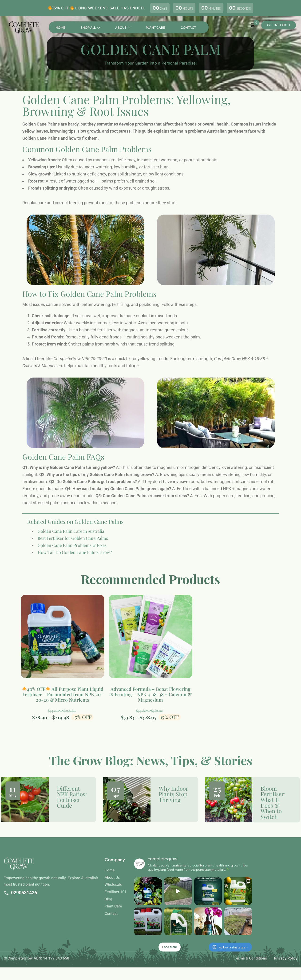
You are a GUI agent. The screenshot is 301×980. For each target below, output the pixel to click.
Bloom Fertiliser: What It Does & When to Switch (273, 802)
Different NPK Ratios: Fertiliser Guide (72, 797)
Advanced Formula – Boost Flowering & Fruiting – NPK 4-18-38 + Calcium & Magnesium (150, 694)
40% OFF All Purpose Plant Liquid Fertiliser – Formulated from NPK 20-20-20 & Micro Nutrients (63, 694)
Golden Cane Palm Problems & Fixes (72, 550)
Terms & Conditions (250, 958)
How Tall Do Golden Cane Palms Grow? (75, 557)
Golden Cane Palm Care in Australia (71, 536)
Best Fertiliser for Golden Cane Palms (73, 543)
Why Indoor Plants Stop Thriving (173, 794)
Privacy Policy (286, 958)
